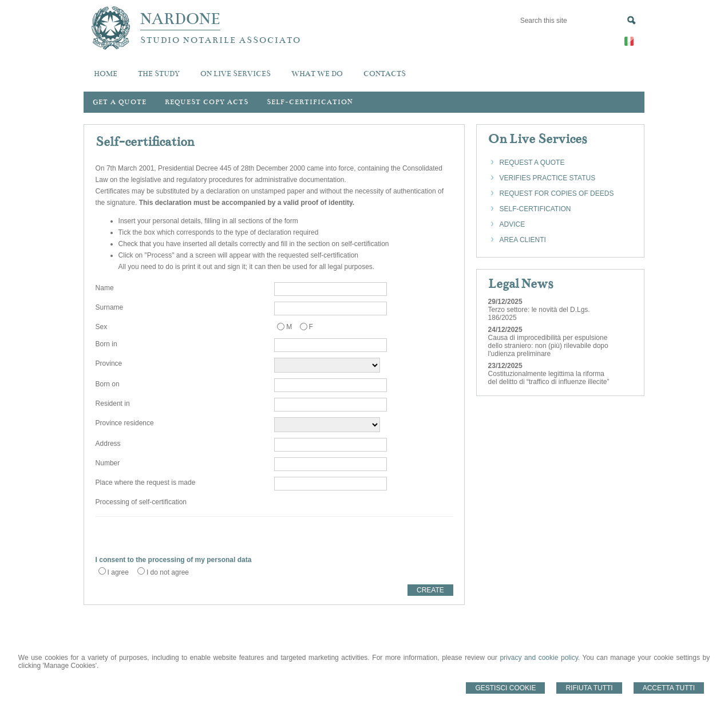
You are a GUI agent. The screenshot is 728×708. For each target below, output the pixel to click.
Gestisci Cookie (505, 688)
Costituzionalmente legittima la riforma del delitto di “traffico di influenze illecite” (549, 378)
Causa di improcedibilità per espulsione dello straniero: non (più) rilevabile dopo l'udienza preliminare (548, 346)
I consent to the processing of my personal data (174, 560)
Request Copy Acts (207, 102)
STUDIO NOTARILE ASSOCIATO (221, 40)
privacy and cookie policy (539, 658)
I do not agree (168, 572)
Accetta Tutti (669, 688)
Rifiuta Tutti (589, 688)
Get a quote (120, 102)
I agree (118, 572)
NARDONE (180, 19)
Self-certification (310, 102)
